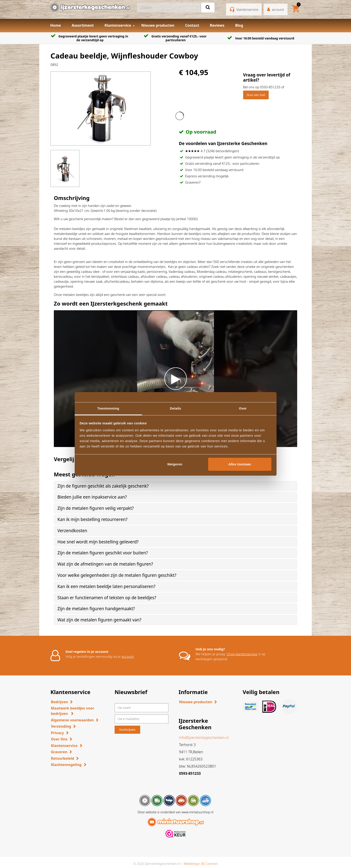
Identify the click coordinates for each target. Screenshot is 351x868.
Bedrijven (59, 702)
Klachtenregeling (66, 765)
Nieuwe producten (158, 25)
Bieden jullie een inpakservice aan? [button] (92, 497)
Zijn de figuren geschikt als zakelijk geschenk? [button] (103, 486)
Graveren (59, 752)
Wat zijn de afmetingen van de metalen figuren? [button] (105, 564)
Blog (239, 25)
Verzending (61, 726)
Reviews (217, 25)
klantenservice (247, 9)
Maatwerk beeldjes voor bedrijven (73, 711)
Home (56, 25)
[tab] (175, 486)
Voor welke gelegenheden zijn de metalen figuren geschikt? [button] (117, 575)
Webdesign (192, 864)
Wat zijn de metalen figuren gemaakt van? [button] (99, 620)
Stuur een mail (256, 95)
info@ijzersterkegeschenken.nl (204, 738)
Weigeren (175, 464)
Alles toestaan (240, 464)
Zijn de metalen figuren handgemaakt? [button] (96, 609)
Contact (192, 25)
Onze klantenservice (242, 654)
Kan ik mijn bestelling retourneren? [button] (92, 519)
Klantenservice (118, 25)
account (128, 656)
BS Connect (210, 864)
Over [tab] (243, 408)
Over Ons (59, 739)
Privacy (57, 733)
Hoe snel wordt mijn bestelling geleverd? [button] (98, 542)
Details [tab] (176, 408)
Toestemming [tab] (108, 408)
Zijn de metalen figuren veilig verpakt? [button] (96, 508)
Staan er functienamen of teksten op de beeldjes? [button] (107, 598)
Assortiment (83, 25)
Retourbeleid (62, 758)
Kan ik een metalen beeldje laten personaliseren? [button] (106, 586)
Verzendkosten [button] (72, 531)
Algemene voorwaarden (72, 720)
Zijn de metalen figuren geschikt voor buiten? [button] (103, 553)
